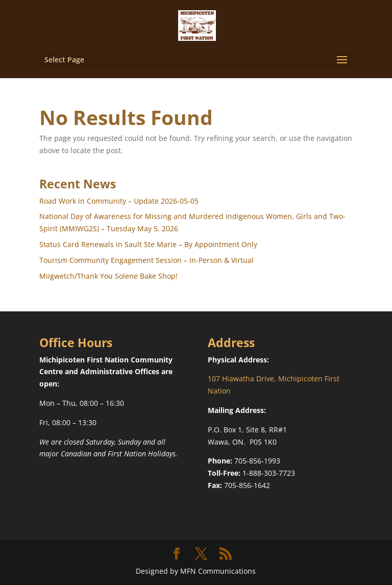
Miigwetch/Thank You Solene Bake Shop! (108, 276)
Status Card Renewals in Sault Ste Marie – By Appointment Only (148, 244)
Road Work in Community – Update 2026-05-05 (119, 201)
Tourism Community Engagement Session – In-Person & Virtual (146, 260)
